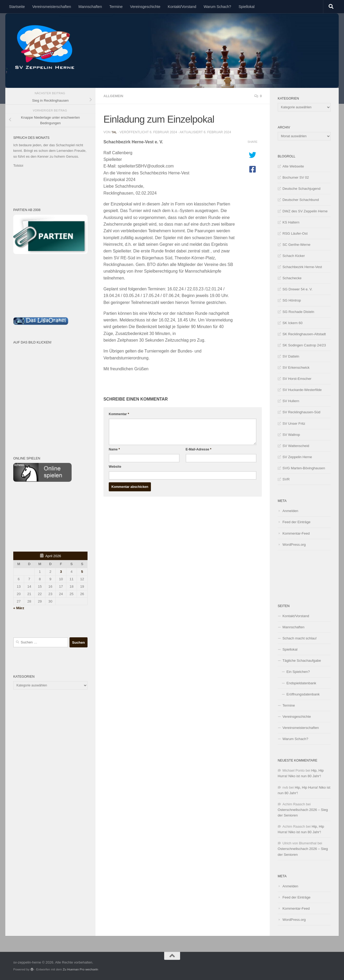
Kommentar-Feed (296, 533)
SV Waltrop (291, 435)
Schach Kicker (294, 256)
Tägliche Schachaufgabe (302, 661)
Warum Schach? (217, 7)
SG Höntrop (292, 300)
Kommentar (119, 414)
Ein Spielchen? (298, 672)
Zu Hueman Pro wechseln (80, 969)
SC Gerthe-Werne (296, 245)
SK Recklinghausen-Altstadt (304, 334)
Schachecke (292, 278)
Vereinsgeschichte (145, 7)
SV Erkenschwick (296, 367)
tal (114, 132)
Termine (116, 7)
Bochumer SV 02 (296, 177)
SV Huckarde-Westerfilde (302, 390)
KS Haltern (291, 222)
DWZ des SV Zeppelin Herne (305, 211)
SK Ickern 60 (293, 323)
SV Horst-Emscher (297, 379)
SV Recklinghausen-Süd (301, 412)
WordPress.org (294, 545)
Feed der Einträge (297, 522)
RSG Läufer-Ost (295, 233)
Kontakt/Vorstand (182, 7)
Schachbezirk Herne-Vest (302, 267)
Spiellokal (246, 7)
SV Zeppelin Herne (297, 457)
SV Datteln (291, 356)
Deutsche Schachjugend (301, 189)
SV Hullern (291, 401)
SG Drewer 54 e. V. (297, 289)
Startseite (17, 7)
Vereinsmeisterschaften (51, 7)
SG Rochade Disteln (298, 312)
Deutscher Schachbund (301, 200)
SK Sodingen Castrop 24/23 (304, 345)
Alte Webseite (293, 166)
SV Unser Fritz (294, 424)
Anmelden (290, 511)
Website (115, 466)
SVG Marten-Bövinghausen (304, 468)
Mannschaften (90, 7)
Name (114, 449)
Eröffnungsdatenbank (303, 694)
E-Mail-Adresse (199, 449)
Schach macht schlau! (300, 638)
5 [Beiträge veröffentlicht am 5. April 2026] (82, 572)
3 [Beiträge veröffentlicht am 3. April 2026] (61, 572)
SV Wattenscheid (296, 446)
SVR (286, 479)
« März (19, 608)
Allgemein (114, 96)
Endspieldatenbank (301, 683)
